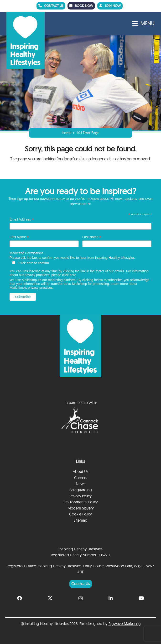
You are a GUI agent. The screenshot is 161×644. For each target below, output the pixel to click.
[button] (143, 23)
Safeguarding (81, 490)
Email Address (22, 219)
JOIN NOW (114, 6)
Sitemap (80, 520)
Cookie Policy (80, 514)
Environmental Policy (81, 502)
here (73, 275)
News (81, 484)
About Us (81, 471)
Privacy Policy (81, 496)
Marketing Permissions (26, 253)
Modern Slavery (81, 508)
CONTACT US (52, 6)
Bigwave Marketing (125, 624)
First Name (19, 237)
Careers (81, 477)
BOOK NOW (84, 6)
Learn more (119, 284)
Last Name (92, 237)
